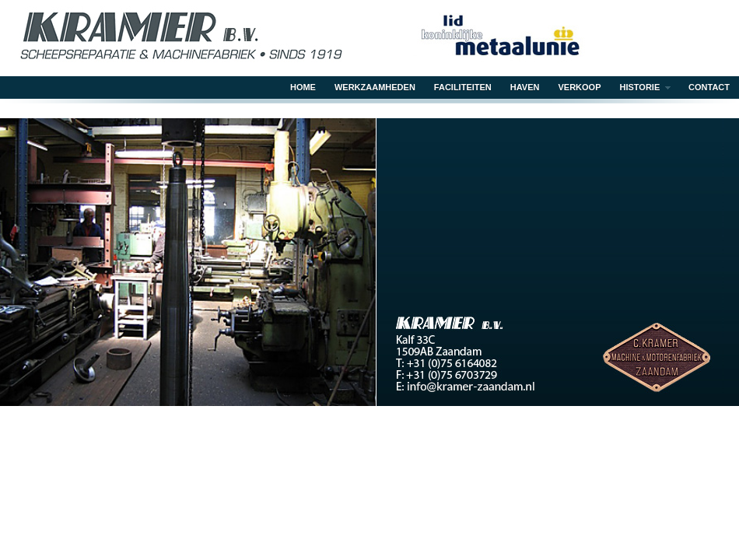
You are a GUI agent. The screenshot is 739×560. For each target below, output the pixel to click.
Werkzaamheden (375, 87)
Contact (709, 87)
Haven (525, 87)
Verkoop (580, 87)
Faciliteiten (463, 87)
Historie (641, 89)
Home (303, 87)
